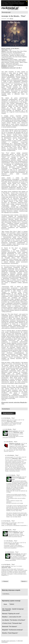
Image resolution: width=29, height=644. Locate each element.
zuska (3, 566)
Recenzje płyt (6, 12)
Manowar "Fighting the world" (11, 614)
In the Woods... (15, 48)
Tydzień (12, 604)
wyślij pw (15, 431)
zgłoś (15, 421)
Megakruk (12, 443)
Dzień (5, 604)
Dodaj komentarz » (8, 413)
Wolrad (11, 19)
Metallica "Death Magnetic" (10, 633)
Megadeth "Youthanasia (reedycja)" (13, 630)
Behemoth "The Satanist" (10, 627)
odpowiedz (10, 421)
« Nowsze (5, 581)
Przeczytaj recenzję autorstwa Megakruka (14, 402)
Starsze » (24, 581)
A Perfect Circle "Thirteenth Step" (12, 623)
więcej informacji (9, 5)
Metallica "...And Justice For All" (12, 617)
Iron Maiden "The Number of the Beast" (14, 620)
